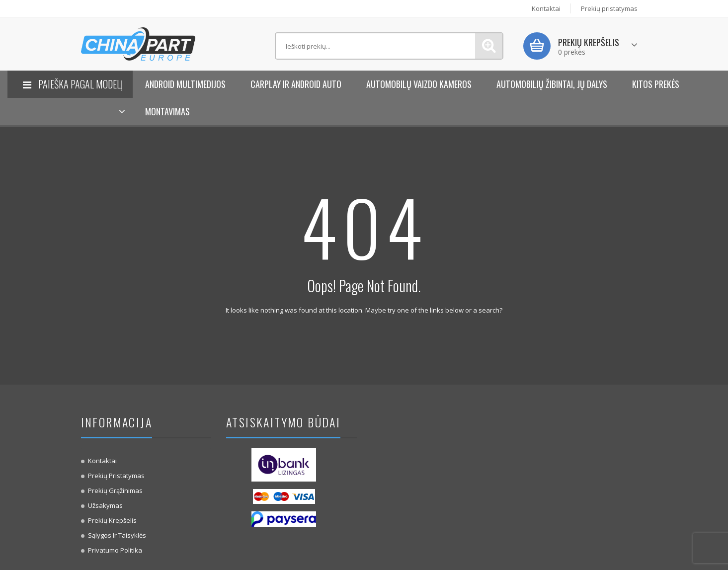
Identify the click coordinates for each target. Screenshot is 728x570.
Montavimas (167, 111)
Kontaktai (546, 8)
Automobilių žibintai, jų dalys (552, 84)
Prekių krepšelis (112, 520)
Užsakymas (105, 505)
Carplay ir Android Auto (296, 84)
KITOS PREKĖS (656, 84)
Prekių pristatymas (609, 8)
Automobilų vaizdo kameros (419, 84)
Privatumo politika (115, 550)
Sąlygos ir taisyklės (117, 535)
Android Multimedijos (185, 84)
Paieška (489, 46)
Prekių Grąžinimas (115, 490)
